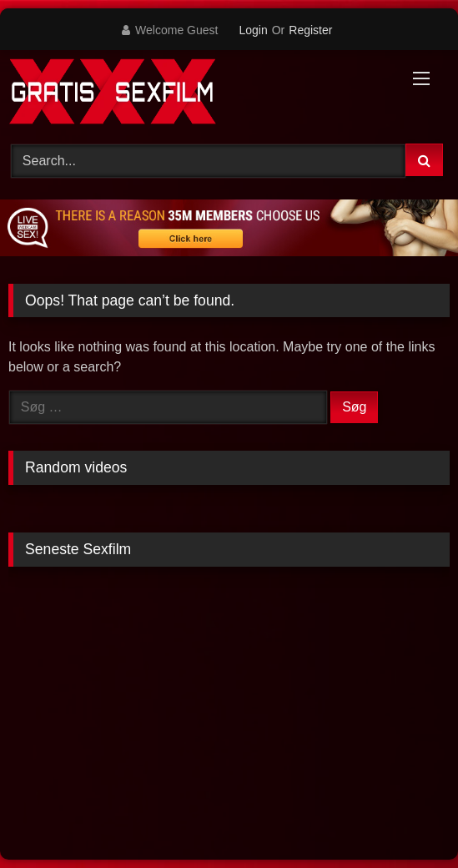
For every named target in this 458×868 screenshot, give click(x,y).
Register (310, 30)
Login (253, 30)
